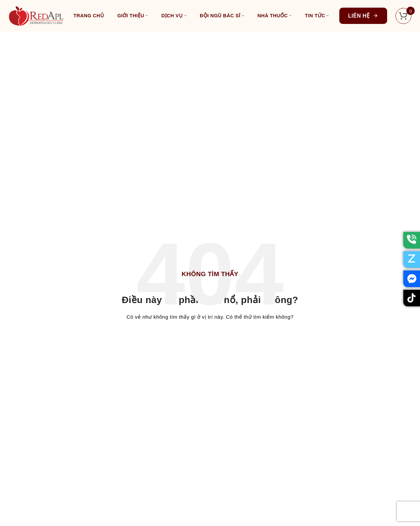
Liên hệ (363, 16)
